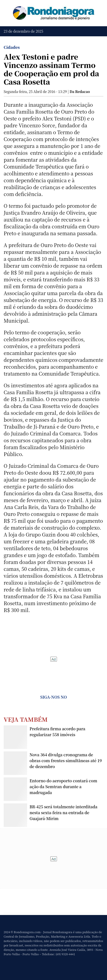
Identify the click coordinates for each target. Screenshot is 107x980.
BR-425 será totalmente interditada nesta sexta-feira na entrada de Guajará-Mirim (64, 813)
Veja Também (26, 719)
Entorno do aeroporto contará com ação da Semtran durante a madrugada (63, 787)
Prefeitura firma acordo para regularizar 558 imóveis (57, 732)
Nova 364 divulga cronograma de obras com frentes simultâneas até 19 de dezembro (66, 761)
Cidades (12, 47)
